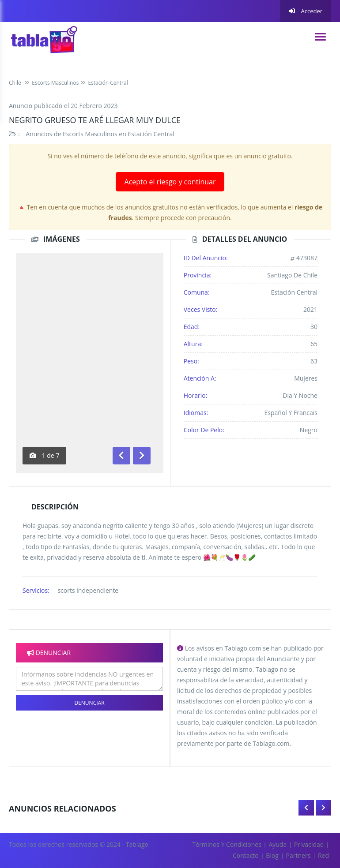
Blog (272, 855)
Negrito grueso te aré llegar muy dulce (95, 120)
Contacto (246, 855)
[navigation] (320, 37)
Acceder (306, 11)
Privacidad (309, 844)
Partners (298, 855)
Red (323, 855)
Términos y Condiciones (227, 844)
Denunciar (89, 703)
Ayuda (278, 844)
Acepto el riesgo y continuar (170, 182)
